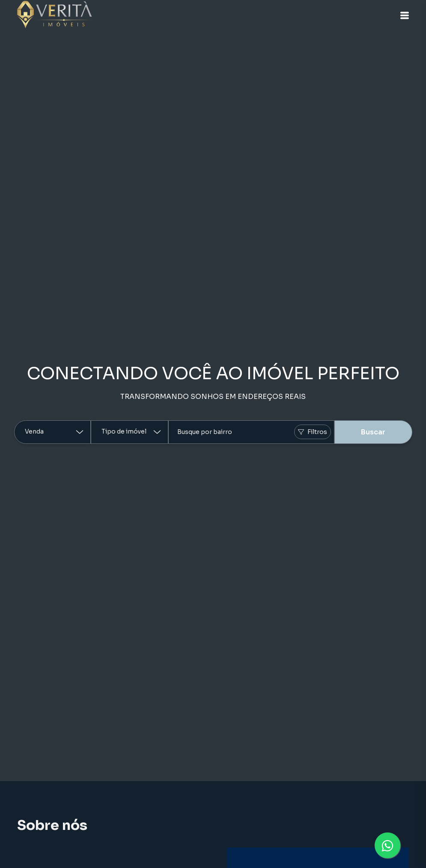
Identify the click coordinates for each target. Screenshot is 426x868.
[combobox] (251, 432)
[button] (405, 15)
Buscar (373, 432)
